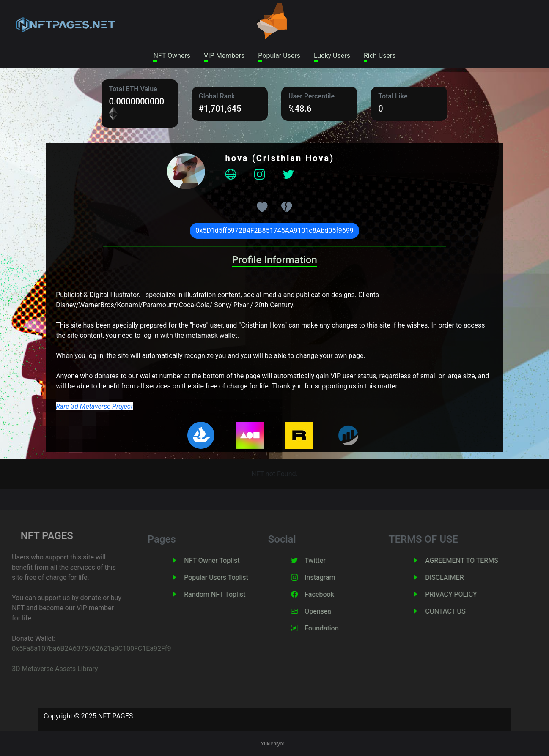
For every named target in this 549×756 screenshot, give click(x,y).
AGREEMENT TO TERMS (474, 561)
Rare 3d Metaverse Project (94, 406)
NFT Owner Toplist (224, 561)
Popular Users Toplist (228, 577)
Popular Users (279, 56)
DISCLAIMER (457, 577)
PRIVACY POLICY (463, 594)
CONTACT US (457, 611)
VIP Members (224, 56)
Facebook (331, 594)
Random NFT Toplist (227, 594)
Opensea (330, 611)
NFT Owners (172, 56)
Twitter (327, 561)
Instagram (332, 577)
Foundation (334, 628)
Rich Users (380, 56)
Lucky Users (332, 56)
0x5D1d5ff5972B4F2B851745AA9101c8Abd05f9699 (274, 231)
